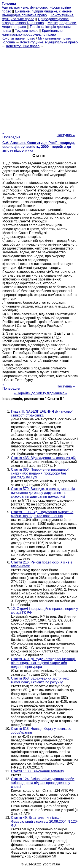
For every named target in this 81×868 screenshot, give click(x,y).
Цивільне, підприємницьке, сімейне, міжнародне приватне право (37, 13)
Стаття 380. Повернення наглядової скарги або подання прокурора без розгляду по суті (40, 473)
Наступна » (66, 135)
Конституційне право (18, 38)
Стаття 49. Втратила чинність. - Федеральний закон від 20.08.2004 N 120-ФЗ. (44, 821)
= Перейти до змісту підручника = (40, 393)
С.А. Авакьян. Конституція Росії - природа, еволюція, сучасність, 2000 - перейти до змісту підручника (39, 147)
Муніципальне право (55, 38)
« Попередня (11, 135)
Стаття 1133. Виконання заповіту (37, 771)
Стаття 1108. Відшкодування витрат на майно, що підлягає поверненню (42, 514)
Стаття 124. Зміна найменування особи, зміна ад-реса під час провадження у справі (43, 783)
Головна (8, 42)
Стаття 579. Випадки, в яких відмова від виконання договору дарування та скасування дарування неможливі (43, 493)
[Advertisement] (40, 88)
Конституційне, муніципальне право (49, 42)
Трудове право (27, 31)
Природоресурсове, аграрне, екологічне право (36, 21)
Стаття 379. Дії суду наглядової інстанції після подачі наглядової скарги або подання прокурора (43, 663)
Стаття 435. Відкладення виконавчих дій (43, 458)
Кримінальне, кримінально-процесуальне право (33, 33)
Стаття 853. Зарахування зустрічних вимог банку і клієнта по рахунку (40, 680)
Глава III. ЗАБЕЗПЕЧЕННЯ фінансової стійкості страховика (42, 413)
